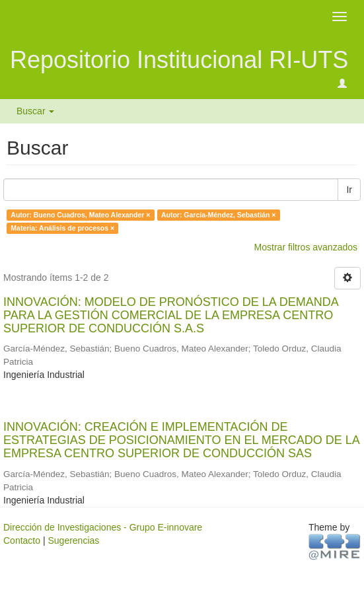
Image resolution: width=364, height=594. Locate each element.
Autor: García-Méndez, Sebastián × (219, 215)
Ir (349, 190)
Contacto (22, 540)
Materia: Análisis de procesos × (62, 228)
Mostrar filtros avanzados (306, 247)
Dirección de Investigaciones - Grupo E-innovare (103, 527)
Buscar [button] (35, 111)
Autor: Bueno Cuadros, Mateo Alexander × (80, 215)
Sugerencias (73, 540)
